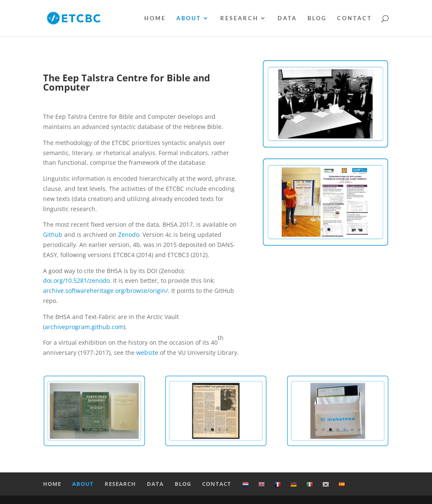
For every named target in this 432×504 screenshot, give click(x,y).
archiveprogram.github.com (84, 327)
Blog (317, 18)
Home (155, 18)
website (147, 353)
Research (239, 18)
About (189, 18)
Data (287, 18)
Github (53, 235)
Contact (355, 18)
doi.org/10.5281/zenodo (76, 280)
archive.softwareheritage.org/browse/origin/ (105, 291)
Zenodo (129, 235)
